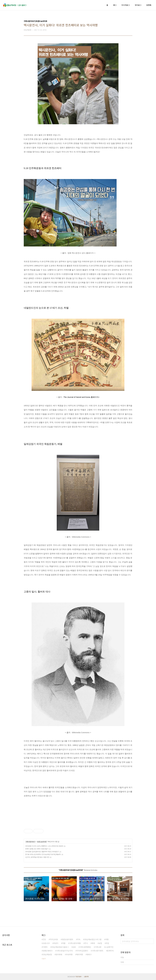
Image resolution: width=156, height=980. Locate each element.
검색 (151, 941)
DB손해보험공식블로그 (60, 947)
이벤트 (45, 947)
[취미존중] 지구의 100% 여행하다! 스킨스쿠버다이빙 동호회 (44, 846)
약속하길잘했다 (82, 951)
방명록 (149, 5)
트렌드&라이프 (42, 842)
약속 (79, 939)
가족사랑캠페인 (85, 947)
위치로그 (138, 5)
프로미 (56, 943)
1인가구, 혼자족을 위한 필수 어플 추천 (37, 857)
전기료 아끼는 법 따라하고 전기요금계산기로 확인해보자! (43, 854)
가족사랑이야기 (30, 842)
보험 (100, 943)
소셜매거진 (109, 947)
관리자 (86, 977)
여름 (64, 943)
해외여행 (80, 954)
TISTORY (79, 977)
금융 (74, 947)
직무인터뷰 (54, 939)
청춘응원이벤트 (68, 939)
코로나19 (46, 943)
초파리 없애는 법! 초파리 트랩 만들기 (37, 849)
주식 (86, 943)
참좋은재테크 (48, 951)
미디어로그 (126, 5)
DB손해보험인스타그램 (93, 939)
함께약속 (110, 951)
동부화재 (59, 954)
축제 (93, 943)
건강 (44, 939)
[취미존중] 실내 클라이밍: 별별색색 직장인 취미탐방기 (42, 852)
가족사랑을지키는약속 (65, 951)
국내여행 (69, 954)
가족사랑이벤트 (98, 951)
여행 (107, 939)
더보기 (44, 959)
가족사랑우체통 (75, 943)
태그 (115, 5)
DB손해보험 (47, 954)
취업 (107, 943)
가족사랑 (98, 947)
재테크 (89, 954)
